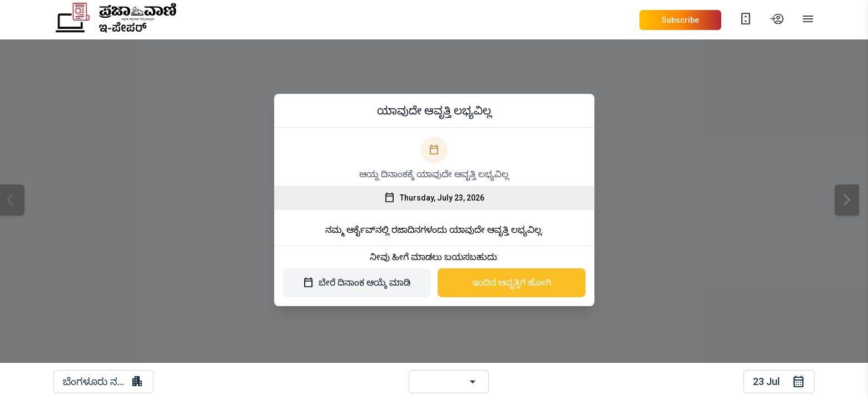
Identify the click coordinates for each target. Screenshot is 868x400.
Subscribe (680, 20)
